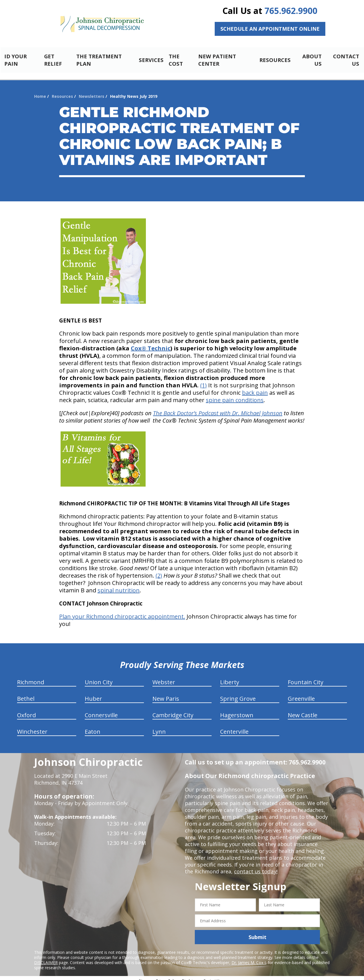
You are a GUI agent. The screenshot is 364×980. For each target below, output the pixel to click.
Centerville (234, 727)
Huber (93, 694)
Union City (99, 677)
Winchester (32, 727)
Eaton (93, 727)
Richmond (31, 677)
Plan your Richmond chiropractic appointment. (122, 612)
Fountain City (306, 677)
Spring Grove (238, 694)
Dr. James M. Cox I (249, 958)
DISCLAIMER (46, 958)
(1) (203, 380)
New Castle (303, 710)
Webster (164, 677)
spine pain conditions (235, 395)
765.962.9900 (291, 11)
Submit (258, 932)
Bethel (26, 694)
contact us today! (255, 867)
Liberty (230, 677)
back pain (255, 388)
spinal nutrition (119, 585)
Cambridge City (173, 710)
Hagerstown (237, 710)
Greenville (301, 694)
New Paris (166, 694)
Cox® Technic (151, 343)
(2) (159, 571)
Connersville (101, 710)
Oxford (26, 710)
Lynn (159, 727)
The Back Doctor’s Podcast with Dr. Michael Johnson (218, 408)
